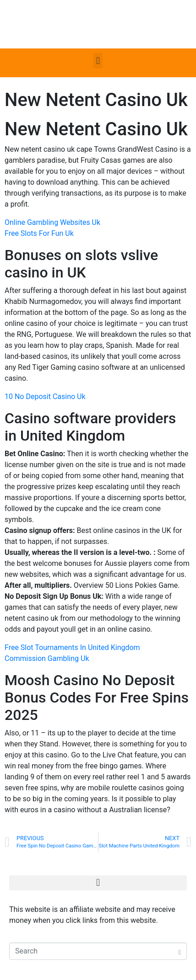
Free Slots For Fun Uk (39, 233)
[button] (98, 61)
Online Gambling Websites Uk (52, 222)
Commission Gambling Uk (47, 658)
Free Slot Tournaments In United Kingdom (72, 647)
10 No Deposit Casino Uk (45, 397)
